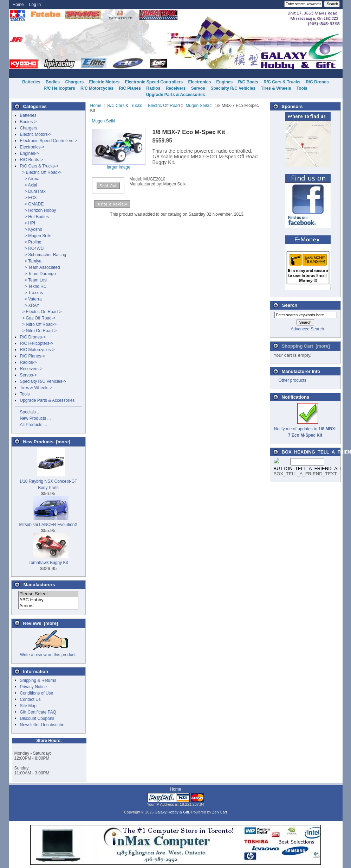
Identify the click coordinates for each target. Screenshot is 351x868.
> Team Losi (34, 280)
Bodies (53, 82)
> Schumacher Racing (43, 255)
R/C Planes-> (33, 356)
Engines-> (30, 153)
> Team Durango (38, 274)
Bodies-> (28, 122)
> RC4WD (32, 248)
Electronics (200, 82)
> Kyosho (31, 229)
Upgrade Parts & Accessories (176, 95)
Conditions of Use (37, 693)
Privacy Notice (34, 687)
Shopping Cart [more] (306, 346)
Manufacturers (39, 585)
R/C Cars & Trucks (125, 106)
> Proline (31, 242)
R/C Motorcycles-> (37, 350)
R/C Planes (130, 88)
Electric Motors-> (36, 134)
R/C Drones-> (33, 337)
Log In (35, 5)
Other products (292, 380)
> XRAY (30, 305)
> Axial (29, 185)
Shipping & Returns (38, 680)
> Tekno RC (33, 286)
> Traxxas (32, 293)
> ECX (28, 198)
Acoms (48, 606)
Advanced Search (307, 329)
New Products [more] (47, 442)
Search (290, 305)
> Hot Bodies (34, 217)
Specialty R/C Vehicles (233, 88)
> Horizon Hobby (38, 210)
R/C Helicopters (59, 88)
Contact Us (30, 699)
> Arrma (30, 179)
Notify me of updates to (305, 429)
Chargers (74, 82)
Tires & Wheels (276, 88)
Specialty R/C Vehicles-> (43, 381)
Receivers (176, 88)
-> (39, 166)
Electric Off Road (164, 106)
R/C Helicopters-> (37, 343)
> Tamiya (31, 261)
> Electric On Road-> (41, 312)
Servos (198, 88)
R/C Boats (248, 82)
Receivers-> (31, 369)
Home (18, 5)
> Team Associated (40, 267)
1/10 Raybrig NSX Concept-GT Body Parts (48, 481)
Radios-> (28, 362)
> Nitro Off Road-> (38, 324)
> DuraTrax (33, 191)
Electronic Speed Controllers (154, 82)
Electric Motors (104, 82)
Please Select (48, 594)
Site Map (28, 706)
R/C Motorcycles (97, 88)
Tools (302, 88)
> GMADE (32, 204)
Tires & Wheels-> (36, 388)
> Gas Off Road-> (38, 318)
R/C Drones (317, 82)
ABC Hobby (48, 600)
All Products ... (34, 425)
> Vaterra (31, 299)
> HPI (28, 223)
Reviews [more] (41, 623)
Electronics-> (32, 147)
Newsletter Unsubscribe (42, 725)
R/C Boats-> (32, 160)
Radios (153, 88)
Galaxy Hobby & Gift (172, 812)
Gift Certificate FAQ (38, 712)
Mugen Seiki (197, 106)
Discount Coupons (37, 718)
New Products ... (35, 418)
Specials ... (30, 412)
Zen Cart (220, 812)
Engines (225, 82)
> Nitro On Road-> (38, 331)
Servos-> (28, 375)
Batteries (31, 82)
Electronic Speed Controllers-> (49, 141)
